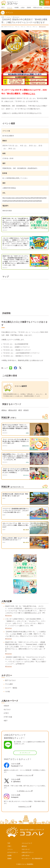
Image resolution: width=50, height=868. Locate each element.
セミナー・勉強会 (11, 688)
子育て (9, 846)
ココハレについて (27, 843)
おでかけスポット (13, 852)
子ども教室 (9, 684)
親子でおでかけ (10, 680)
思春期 (9, 859)
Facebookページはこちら (24, 775)
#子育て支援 (8, 717)
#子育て (6, 713)
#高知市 (26, 410)
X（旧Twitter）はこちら (24, 791)
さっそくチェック (25, 753)
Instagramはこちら (24, 807)
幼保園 (9, 855)
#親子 (6, 721)
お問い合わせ (26, 855)
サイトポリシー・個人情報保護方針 (32, 859)
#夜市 (20, 410)
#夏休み (4, 410)
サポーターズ (26, 849)
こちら (32, 94)
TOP (9, 843)
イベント (10, 849)
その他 (7, 692)
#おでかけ (7, 709)
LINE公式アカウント (28, 852)
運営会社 (24, 846)
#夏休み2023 (12, 410)
